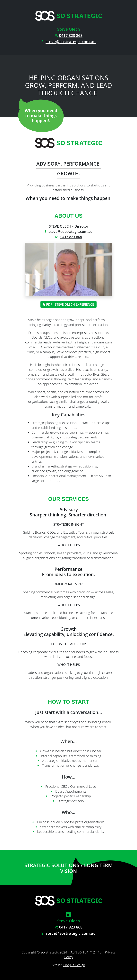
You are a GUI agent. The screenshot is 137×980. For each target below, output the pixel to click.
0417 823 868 (71, 35)
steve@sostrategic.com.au (71, 42)
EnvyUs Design (74, 965)
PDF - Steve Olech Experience (68, 304)
